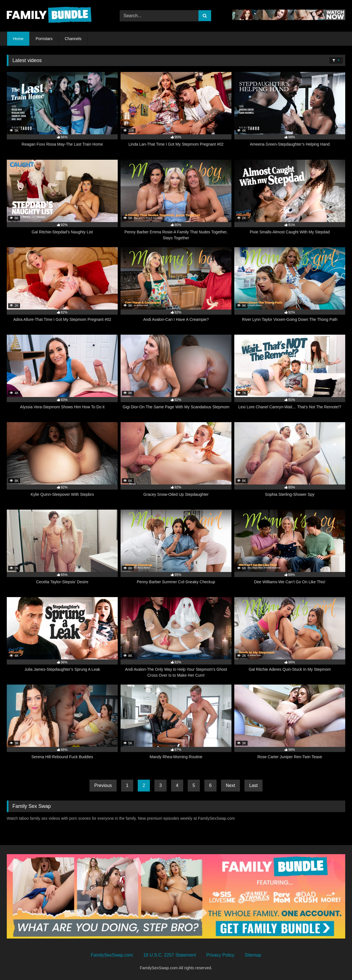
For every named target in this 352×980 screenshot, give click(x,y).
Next (230, 785)
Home (18, 39)
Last (253, 785)
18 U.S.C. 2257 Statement (170, 955)
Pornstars (44, 39)
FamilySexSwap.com (112, 955)
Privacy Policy (220, 955)
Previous (103, 785)
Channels (73, 39)
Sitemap (253, 955)
